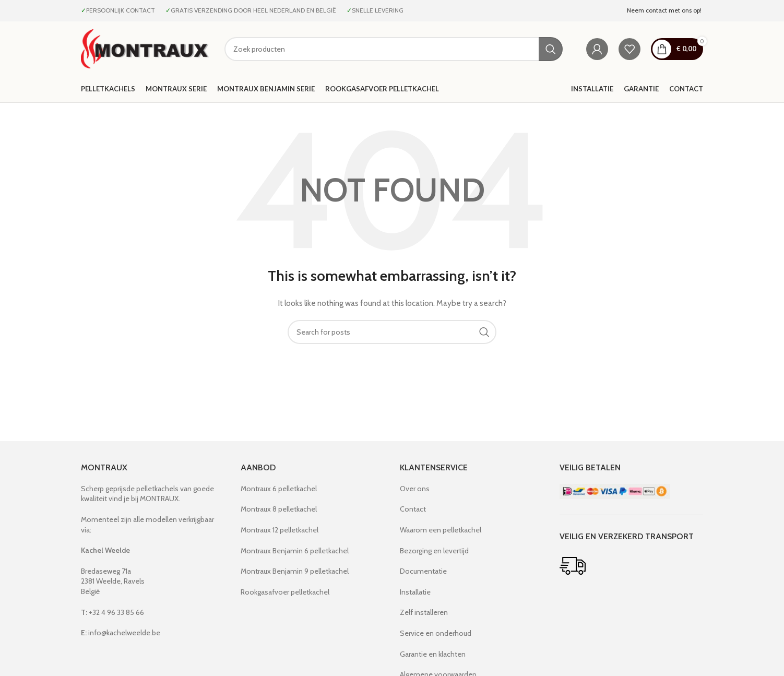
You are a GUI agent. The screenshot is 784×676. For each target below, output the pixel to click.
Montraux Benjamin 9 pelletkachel (295, 571)
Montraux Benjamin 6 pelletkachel (295, 551)
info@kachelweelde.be (121, 633)
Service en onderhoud (436, 633)
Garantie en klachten (433, 654)
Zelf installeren (424, 612)
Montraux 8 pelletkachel (279, 509)
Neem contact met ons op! (665, 10)
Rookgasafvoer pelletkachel (285, 592)
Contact (413, 509)
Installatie (415, 592)
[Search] (394, 49)
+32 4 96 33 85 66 (112, 612)
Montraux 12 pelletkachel (280, 530)
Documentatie (423, 571)
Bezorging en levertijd (434, 551)
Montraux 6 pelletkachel (279, 489)
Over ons (415, 489)
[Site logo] (145, 48)
